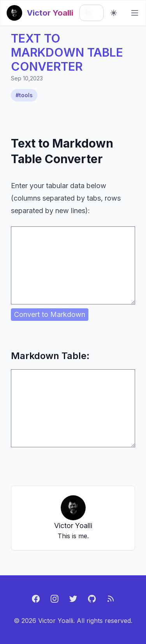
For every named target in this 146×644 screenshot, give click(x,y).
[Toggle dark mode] (114, 13)
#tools (24, 95)
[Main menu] (135, 13)
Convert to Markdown (50, 314)
